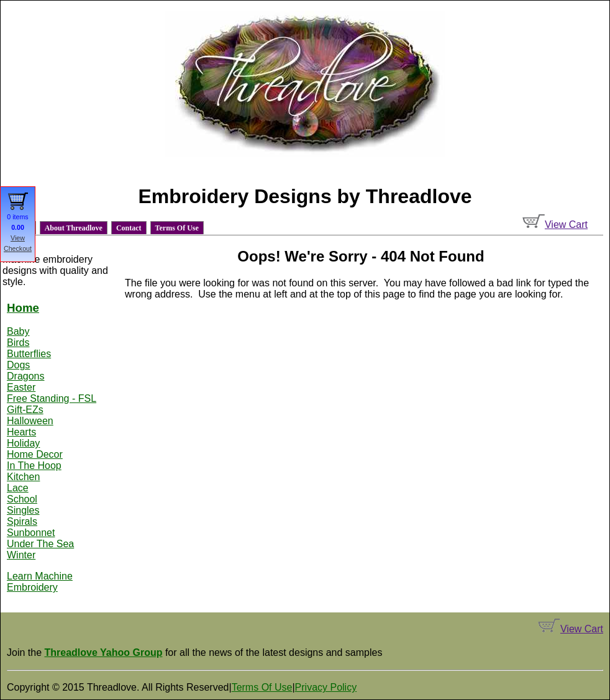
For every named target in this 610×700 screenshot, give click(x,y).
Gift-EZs (25, 410)
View (18, 238)
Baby (18, 331)
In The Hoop (34, 466)
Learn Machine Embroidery (40, 582)
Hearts (21, 432)
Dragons (25, 376)
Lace (18, 488)
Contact (129, 228)
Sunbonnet (31, 533)
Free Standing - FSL (52, 398)
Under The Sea (40, 544)
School (22, 499)
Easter (21, 387)
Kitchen (23, 477)
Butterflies (29, 354)
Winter (21, 555)
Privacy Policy (326, 687)
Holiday (23, 443)
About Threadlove (74, 228)
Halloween (30, 421)
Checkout (18, 248)
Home (23, 308)
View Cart (555, 225)
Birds (18, 343)
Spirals (22, 521)
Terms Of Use (177, 228)
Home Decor (35, 454)
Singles (23, 510)
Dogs (18, 365)
